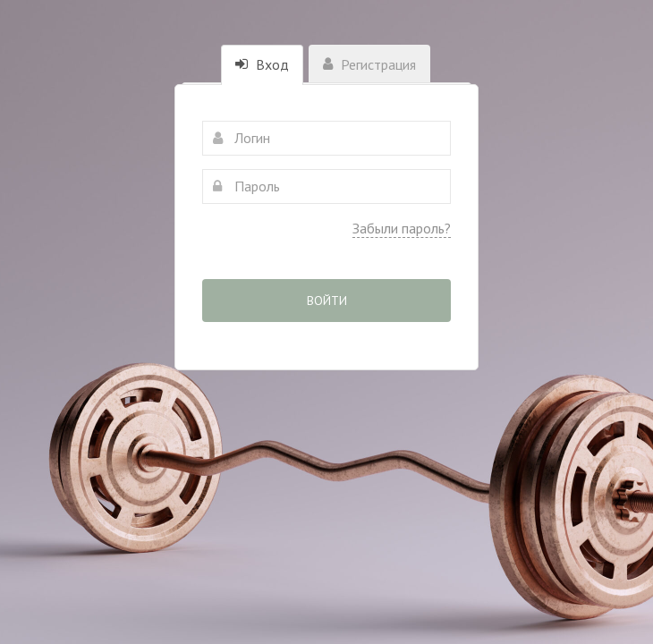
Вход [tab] (262, 64)
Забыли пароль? (402, 228)
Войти (327, 301)
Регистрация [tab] (369, 64)
